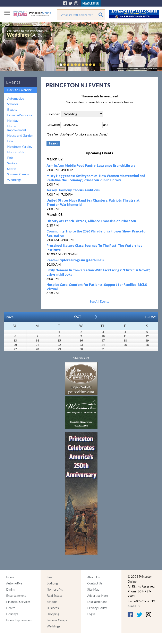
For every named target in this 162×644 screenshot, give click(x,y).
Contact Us (95, 583)
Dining (11, 589)
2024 (10, 317)
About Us (93, 577)
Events (13, 82)
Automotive (16, 98)
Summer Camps (18, 174)
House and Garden (20, 135)
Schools (13, 104)
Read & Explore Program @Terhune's (75, 260)
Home (10, 577)
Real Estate (55, 596)
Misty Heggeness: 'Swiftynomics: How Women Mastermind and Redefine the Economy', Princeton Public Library (96, 178)
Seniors (12, 163)
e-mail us (134, 606)
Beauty (12, 109)
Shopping (53, 614)
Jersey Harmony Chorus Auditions (73, 190)
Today (150, 317)
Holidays (12, 614)
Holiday (13, 120)
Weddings (14, 180)
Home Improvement (17, 128)
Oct (78, 316)
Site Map (93, 589)
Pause (100, 65)
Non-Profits (16, 152)
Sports (12, 169)
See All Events (99, 301)
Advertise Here (98, 596)
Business (53, 608)
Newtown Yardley (20, 146)
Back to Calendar (19, 90)
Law (10, 141)
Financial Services (20, 115)
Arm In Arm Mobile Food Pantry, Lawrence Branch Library (91, 165)
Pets (10, 157)
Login (91, 614)
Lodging (52, 583)
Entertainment (16, 596)
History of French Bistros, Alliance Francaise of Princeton (91, 221)
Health (11, 608)
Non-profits (55, 589)
